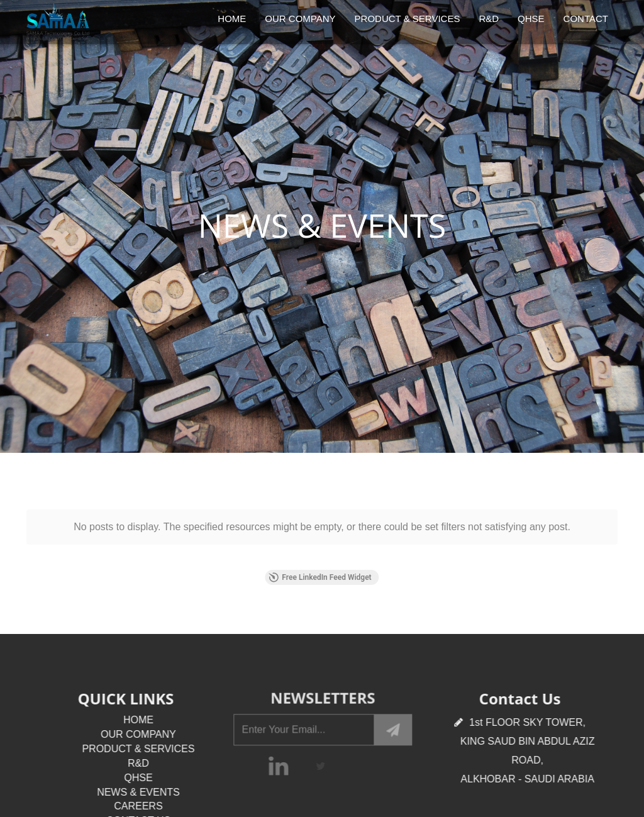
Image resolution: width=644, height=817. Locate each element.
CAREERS (145, 713)
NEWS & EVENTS (145, 699)
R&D (489, 19)
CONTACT (586, 19)
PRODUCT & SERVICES (408, 19)
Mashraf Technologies (380, 765)
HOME (232, 19)
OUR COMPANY (300, 19)
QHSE (531, 19)
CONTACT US (145, 727)
